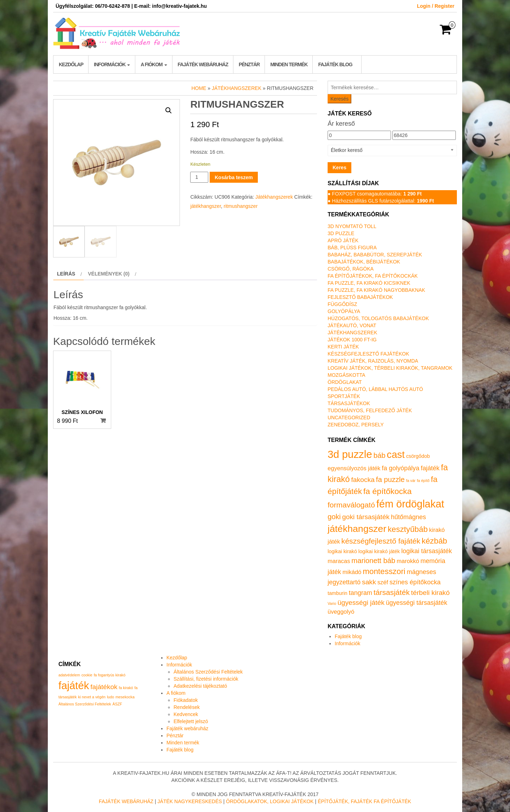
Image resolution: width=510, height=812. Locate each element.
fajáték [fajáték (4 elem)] (74, 685)
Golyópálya (344, 311)
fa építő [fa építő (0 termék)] (423, 481)
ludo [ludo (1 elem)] (110, 697)
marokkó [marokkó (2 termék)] (408, 561)
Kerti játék (343, 347)
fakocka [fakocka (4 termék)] (363, 480)
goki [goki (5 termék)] (334, 517)
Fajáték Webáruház (126, 801)
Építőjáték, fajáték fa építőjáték (364, 801)
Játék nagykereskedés (190, 801)
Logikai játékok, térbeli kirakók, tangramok (390, 368)
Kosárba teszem (234, 177)
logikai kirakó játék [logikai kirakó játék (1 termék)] (379, 551)
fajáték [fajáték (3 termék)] (430, 468)
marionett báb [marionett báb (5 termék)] (373, 561)
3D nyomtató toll (352, 226)
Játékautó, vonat (352, 325)
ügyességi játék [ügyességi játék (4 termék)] (361, 603)
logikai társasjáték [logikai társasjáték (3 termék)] (427, 551)
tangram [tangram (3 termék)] (361, 593)
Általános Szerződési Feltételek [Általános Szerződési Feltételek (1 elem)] (85, 704)
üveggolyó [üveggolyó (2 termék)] (341, 612)
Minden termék (289, 64)
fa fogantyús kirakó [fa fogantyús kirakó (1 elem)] (110, 675)
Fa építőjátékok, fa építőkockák (373, 276)
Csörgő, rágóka (351, 269)
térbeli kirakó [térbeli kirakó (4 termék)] (430, 593)
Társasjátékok (349, 403)
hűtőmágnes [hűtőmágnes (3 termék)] (409, 517)
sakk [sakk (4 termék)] (369, 582)
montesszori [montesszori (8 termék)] (384, 571)
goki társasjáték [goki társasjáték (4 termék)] (366, 517)
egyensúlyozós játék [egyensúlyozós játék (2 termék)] (354, 468)
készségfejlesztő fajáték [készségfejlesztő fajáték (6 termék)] (381, 541)
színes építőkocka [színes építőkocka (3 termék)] (415, 582)
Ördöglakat (345, 382)
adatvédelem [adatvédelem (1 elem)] (69, 675)
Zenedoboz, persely (356, 425)
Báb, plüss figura (352, 248)
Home (199, 88)
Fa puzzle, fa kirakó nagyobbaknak (376, 290)
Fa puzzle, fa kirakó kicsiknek (369, 283)
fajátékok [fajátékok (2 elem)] (104, 687)
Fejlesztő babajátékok (360, 297)
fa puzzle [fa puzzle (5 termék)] (390, 479)
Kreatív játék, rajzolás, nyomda (373, 361)
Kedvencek (186, 714)
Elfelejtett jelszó (191, 721)
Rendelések (187, 707)
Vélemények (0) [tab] (109, 274)
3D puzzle (341, 233)
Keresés (339, 99)
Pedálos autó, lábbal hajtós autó (375, 389)
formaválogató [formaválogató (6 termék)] (351, 505)
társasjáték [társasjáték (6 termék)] (392, 592)
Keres (339, 167)
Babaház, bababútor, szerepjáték (375, 255)
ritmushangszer (241, 206)
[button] (169, 110)
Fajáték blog (335, 64)
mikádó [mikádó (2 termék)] (352, 572)
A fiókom (154, 64)
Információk (112, 64)
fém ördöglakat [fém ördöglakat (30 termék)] (410, 504)
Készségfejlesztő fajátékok (368, 354)
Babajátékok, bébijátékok (364, 262)
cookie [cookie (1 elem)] (87, 675)
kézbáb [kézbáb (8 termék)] (435, 541)
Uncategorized (349, 418)
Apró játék (343, 240)
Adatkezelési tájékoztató (200, 686)
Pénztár (249, 64)
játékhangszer (205, 206)
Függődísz (342, 304)
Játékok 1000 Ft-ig (352, 340)
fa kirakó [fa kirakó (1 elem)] (126, 688)
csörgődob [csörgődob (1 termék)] (418, 456)
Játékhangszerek (237, 88)
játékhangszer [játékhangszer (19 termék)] (357, 529)
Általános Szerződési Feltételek (208, 672)
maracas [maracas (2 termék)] (339, 561)
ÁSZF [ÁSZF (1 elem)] (117, 704)
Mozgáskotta (346, 375)
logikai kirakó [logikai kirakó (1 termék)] (342, 551)
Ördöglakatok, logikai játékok (270, 801)
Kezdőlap (71, 64)
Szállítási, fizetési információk (206, 679)
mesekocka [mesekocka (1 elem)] (125, 697)
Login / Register (436, 6)
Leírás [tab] (66, 274)
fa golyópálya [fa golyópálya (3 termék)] (401, 468)
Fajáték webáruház (203, 64)
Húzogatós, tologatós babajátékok (378, 318)
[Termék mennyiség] (199, 177)
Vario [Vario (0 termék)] (332, 603)
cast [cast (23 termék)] (396, 455)
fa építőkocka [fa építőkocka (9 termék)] (387, 491)
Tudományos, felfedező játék (370, 410)
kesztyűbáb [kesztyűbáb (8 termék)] (408, 529)
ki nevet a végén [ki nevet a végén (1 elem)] (92, 697)
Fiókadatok (186, 700)
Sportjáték (344, 396)
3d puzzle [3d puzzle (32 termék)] (350, 454)
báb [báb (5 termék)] (379, 455)
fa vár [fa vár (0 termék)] (411, 481)
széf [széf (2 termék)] (383, 582)
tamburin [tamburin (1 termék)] (338, 593)
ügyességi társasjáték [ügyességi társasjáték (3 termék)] (417, 603)
